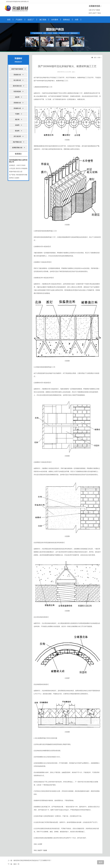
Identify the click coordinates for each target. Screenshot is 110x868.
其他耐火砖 (18, 108)
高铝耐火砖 (18, 75)
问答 (99, 58)
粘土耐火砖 (18, 80)
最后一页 (16, 864)
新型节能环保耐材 (18, 69)
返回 (101, 862)
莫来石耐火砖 (18, 86)
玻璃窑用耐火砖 (18, 148)
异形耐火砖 (18, 103)
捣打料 (18, 119)
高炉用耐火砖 (18, 142)
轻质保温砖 (18, 91)
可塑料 (18, 114)
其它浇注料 (18, 136)
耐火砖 (80, 549)
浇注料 (18, 97)
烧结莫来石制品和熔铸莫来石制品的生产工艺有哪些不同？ (32, 860)
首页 (95, 58)
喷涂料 (18, 131)
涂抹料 (18, 125)
